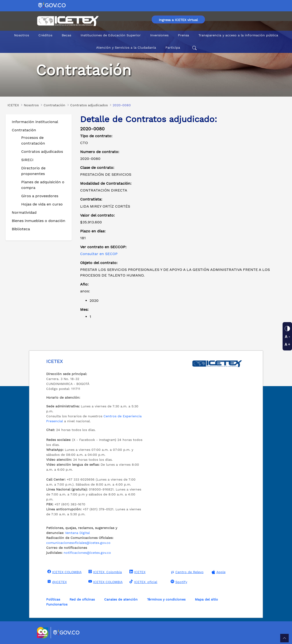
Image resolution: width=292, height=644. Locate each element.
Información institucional (35, 122)
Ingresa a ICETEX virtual (178, 20)
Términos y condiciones (166, 599)
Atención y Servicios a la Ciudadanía (126, 47)
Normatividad (24, 212)
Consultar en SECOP (99, 254)
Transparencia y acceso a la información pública (238, 35)
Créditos (45, 35)
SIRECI (27, 160)
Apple (218, 572)
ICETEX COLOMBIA (64, 572)
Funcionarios (57, 604)
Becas (66, 35)
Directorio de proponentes (33, 171)
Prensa (183, 35)
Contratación (24, 130)
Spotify (178, 582)
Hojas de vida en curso (42, 204)
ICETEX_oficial (143, 582)
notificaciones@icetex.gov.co (87, 553)
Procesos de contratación (33, 140)
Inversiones (159, 35)
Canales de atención (121, 599)
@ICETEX (56, 582)
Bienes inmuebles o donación (39, 221)
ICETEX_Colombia (105, 572)
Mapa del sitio (206, 599)
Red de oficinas (82, 599)
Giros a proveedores (40, 196)
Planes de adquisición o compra (43, 185)
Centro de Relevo (187, 572)
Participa (173, 47)
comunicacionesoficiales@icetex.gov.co (78, 543)
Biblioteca (21, 229)
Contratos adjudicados (42, 151)
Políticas (53, 599)
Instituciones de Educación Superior (111, 35)
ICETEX (137, 572)
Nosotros (22, 35)
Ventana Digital (77, 533)
